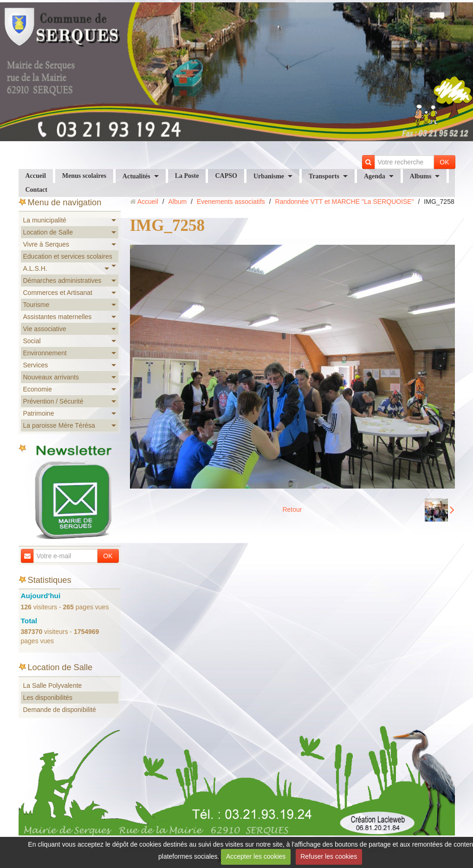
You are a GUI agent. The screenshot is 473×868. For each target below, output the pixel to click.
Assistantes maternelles (58, 317)
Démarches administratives (62, 281)
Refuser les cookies (329, 856)
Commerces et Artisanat (58, 293)
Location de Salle (48, 232)
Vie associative (45, 329)
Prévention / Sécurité (53, 401)
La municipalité (45, 220)
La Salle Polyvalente (53, 685)
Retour (292, 509)
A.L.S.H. (35, 268)
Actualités (136, 176)
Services (36, 365)
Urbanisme (269, 176)
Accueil (36, 176)
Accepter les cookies (256, 856)
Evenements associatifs (231, 202)
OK (444, 162)
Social (32, 341)
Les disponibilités (48, 698)
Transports (324, 176)
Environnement (45, 353)
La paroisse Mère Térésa (59, 425)
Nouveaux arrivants (51, 377)
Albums (421, 176)
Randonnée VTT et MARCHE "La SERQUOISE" (345, 202)
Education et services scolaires (68, 256)
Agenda (375, 176)
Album (177, 202)
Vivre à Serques (46, 244)
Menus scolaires (84, 176)
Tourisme (36, 305)
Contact (36, 190)
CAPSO (226, 176)
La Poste (187, 176)
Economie (38, 389)
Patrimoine (39, 413)
